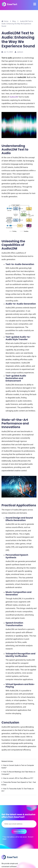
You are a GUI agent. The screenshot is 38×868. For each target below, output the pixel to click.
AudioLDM (14, 97)
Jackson (19, 52)
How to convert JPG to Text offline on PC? (18, 778)
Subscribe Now (19, 831)
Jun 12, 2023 (7, 52)
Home (5, 21)
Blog (14, 21)
